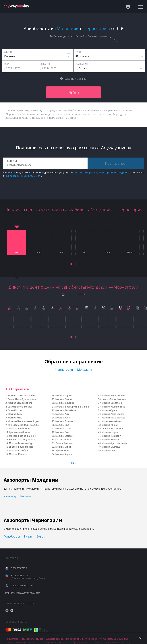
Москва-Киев (15, 418)
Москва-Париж (64, 396)
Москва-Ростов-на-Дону (23, 436)
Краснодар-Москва (20, 432)
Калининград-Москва (114, 418)
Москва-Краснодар (20, 429)
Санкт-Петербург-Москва (22, 399)
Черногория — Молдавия (74, 370)
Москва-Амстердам (113, 414)
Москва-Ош (108, 450)
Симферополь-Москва (20, 407)
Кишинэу (10, 496)
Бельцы (26, 496)
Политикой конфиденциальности (23, 176)
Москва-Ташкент (111, 436)
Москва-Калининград (114, 407)
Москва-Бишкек (111, 440)
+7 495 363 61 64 (28, 577)
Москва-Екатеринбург (21, 443)
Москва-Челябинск (112, 421)
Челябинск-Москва (112, 429)
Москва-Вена (63, 418)
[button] (71, 264)
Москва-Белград (111, 447)
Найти (74, 92)
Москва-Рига (62, 414)
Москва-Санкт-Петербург (22, 396)
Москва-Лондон (64, 421)
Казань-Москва (64, 440)
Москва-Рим (62, 432)
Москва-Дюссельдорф (114, 443)
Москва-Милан (110, 425)
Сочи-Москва (15, 410)
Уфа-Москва (62, 450)
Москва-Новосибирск (114, 396)
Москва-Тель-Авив (66, 410)
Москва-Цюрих (110, 432)
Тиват (28, 536)
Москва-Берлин (64, 454)
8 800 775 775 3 (19, 568)
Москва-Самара (64, 436)
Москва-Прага (109, 410)
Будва (41, 536)
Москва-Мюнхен (18, 454)
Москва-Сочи (15, 414)
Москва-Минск (63, 447)
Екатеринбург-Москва (21, 447)
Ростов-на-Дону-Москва (23, 440)
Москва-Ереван (64, 399)
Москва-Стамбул (18, 450)
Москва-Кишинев (65, 403)
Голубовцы (12, 536)
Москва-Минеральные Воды (23, 421)
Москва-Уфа (62, 425)
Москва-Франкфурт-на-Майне (72, 407)
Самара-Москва (64, 443)
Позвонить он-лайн (22, 585)
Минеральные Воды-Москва (23, 425)
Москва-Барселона (112, 403)
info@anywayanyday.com (26, 593)
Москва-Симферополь (20, 403)
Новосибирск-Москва (114, 399)
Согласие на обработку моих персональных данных (101, 173)
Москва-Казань (64, 429)
